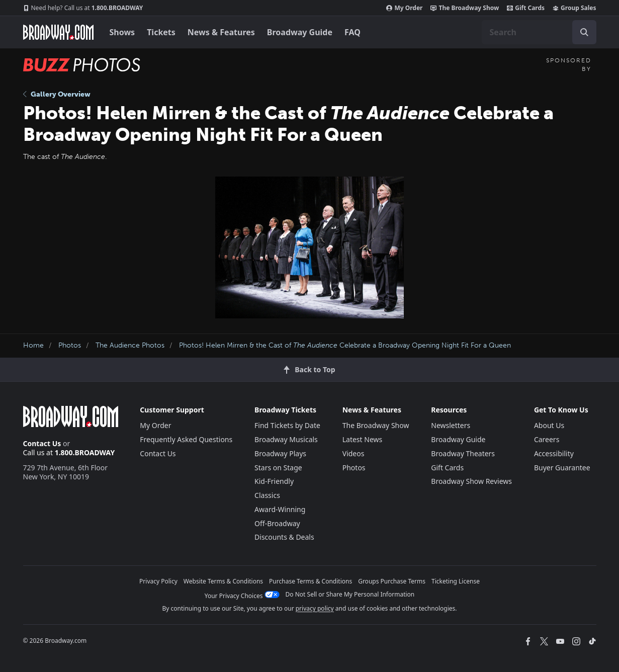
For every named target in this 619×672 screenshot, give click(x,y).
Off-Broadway (277, 523)
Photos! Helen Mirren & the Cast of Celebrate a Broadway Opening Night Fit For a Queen (345, 345)
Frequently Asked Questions (186, 439)
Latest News (363, 439)
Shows (122, 32)
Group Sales (574, 8)
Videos (353, 453)
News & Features (221, 32)
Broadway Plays (280, 453)
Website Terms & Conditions (223, 581)
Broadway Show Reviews (471, 481)
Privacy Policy (158, 581)
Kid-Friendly (274, 481)
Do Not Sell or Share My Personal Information (350, 594)
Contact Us (42, 443)
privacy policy (315, 608)
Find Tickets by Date (287, 425)
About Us (549, 425)
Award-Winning (280, 509)
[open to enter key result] (584, 32)
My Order (404, 8)
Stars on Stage (278, 468)
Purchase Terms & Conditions (311, 581)
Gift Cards (526, 8)
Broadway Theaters (463, 453)
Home (33, 345)
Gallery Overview (57, 94)
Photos (70, 345)
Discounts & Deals (284, 537)
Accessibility (554, 453)
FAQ (352, 32)
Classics (267, 495)
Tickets (161, 32)
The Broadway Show (465, 8)
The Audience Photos (130, 345)
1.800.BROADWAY (83, 8)
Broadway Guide (300, 32)
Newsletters (451, 425)
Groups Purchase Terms (392, 581)
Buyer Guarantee (562, 468)
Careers (547, 439)
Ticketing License (456, 581)
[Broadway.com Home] (58, 32)
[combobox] (539, 32)
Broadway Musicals (286, 439)
